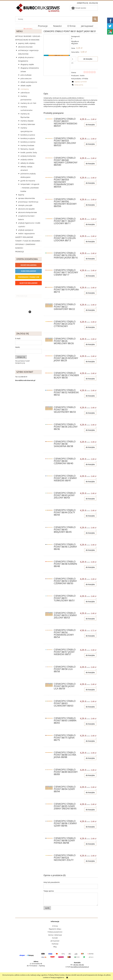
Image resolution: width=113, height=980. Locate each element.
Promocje (20, 252)
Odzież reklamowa (28, 265)
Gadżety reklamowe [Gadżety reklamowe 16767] (24, 237)
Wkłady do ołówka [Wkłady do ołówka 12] (27, 163)
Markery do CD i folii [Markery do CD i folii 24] (28, 103)
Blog (55, 947)
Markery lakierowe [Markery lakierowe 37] (28, 124)
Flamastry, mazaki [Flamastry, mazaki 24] (27, 149)
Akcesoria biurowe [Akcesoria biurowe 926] (25, 47)
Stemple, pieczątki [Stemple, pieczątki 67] (25, 205)
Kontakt (55, 938)
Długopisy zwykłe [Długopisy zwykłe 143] (27, 64)
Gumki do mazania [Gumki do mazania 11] (28, 181)
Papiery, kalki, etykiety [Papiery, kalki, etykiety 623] (27, 43)
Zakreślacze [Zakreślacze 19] (25, 93)
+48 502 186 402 (78, 965)
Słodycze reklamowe (28, 283)
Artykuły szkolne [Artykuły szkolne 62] (27, 160)
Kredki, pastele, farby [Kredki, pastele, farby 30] (29, 152)
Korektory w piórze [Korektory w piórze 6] (28, 135)
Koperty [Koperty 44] (21, 195)
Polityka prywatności (55, 932)
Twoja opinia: (49, 891)
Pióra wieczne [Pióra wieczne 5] (26, 78)
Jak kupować (55, 941)
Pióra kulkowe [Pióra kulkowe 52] (26, 75)
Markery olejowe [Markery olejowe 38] (27, 121)
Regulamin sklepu (55, 929)
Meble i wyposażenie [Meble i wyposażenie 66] (26, 233)
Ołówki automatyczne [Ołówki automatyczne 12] (29, 82)
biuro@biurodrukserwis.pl (80, 967)
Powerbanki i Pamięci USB (29, 277)
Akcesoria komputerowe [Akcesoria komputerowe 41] (28, 212)
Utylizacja (55, 944)
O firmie (55, 926)
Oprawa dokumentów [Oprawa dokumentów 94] (26, 198)
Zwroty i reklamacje (55, 935)
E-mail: (18, 338)
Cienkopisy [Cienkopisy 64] (25, 89)
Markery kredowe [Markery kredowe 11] (27, 145)
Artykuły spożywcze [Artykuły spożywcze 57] (26, 230)
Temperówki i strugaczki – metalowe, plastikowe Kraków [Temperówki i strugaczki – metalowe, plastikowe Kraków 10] (30, 188)
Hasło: (18, 347)
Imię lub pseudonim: (52, 882)
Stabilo (82, 76)
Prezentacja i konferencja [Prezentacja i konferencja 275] (28, 202)
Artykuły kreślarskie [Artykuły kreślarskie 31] (28, 156)
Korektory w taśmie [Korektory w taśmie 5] (28, 142)
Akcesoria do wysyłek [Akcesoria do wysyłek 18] (26, 209)
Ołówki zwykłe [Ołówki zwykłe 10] (26, 86)
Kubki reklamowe (28, 271)
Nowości (19, 248)
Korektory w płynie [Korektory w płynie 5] (28, 138)
